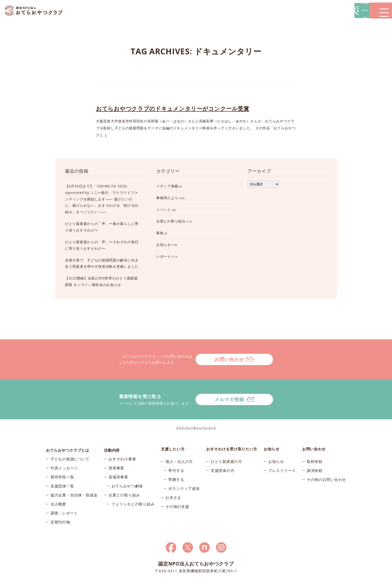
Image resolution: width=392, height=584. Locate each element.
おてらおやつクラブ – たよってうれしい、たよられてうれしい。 (37, 11)
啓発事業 (116, 450)
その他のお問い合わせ (326, 459)
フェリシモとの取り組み (133, 486)
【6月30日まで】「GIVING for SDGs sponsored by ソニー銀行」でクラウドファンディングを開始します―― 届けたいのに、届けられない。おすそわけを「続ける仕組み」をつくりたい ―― (102, 199)
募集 (160, 233)
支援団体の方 (222, 450)
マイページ (316, 10)
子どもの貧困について (70, 441)
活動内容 (112, 429)
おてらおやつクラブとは (68, 429)
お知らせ (164, 245)
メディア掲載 (167, 186)
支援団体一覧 (62, 468)
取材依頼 (315, 441)
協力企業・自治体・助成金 (74, 477)
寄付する (176, 450)
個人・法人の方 (179, 441)
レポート (164, 256)
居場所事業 (118, 459)
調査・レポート (64, 495)
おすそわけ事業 (122, 441)
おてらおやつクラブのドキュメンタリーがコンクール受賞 (172, 108)
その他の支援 (177, 486)
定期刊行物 (60, 504)
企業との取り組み (171, 221)
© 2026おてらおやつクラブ (106, 579)
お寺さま (173, 477)
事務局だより (167, 198)
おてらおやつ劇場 (127, 468)
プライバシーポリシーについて (196, 407)
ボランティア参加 (184, 468)
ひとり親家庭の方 (226, 441)
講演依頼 (315, 450)
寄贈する (176, 459)
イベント (164, 210)
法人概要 (58, 486)
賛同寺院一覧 (62, 459)
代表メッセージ (64, 450)
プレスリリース (282, 450)
